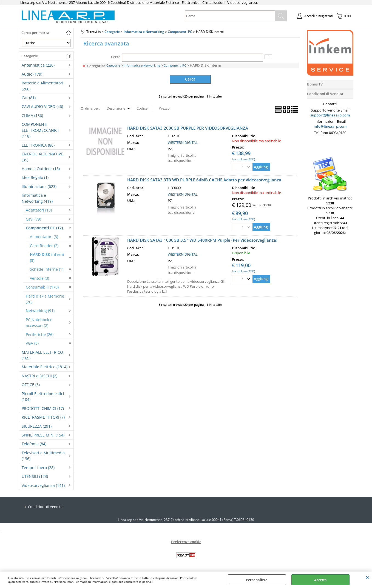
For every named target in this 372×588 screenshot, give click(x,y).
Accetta (320, 580)
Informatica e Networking (142, 65)
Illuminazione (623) (39, 186)
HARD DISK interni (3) (47, 257)
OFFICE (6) (31, 385)
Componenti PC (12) (44, 228)
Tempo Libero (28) (38, 468)
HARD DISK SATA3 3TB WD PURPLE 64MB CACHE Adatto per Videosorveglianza (204, 180)
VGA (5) (32, 343)
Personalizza (257, 580)
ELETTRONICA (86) (38, 145)
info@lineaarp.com (330, 126)
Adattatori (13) (39, 210)
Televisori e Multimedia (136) (43, 456)
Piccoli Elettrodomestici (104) (43, 396)
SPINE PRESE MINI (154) (43, 435)
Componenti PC (175, 65)
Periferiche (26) (40, 334)
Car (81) (29, 98)
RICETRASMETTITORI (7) (43, 417)
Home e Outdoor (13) (41, 169)
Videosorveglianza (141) (43, 485)
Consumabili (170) (42, 287)
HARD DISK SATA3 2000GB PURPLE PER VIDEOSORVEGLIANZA (188, 128)
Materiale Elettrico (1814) (45, 367)
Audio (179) (32, 74)
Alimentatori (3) (44, 237)
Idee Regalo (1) (35, 177)
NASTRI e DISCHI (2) (39, 376)
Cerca (116, 57)
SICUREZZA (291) (37, 426)
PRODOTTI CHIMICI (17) (43, 408)
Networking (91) (40, 311)
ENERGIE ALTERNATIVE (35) (42, 157)
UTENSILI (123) (35, 476)
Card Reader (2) (44, 246)
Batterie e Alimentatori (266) (42, 86)
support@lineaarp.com (330, 115)
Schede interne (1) (47, 269)
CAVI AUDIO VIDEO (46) (42, 106)
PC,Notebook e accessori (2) (39, 322)
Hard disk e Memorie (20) (45, 299)
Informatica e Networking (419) (37, 198)
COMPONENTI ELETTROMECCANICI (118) (40, 130)
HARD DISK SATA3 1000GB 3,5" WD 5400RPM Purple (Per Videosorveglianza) (202, 240)
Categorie (113, 65)
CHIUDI (367, 577)
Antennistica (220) (38, 65)
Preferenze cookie (186, 542)
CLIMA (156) (32, 115)
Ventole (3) (39, 278)
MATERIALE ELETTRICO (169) (42, 355)
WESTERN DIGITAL (183, 142)
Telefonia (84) (34, 444)
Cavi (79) (33, 219)
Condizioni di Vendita (45, 507)
